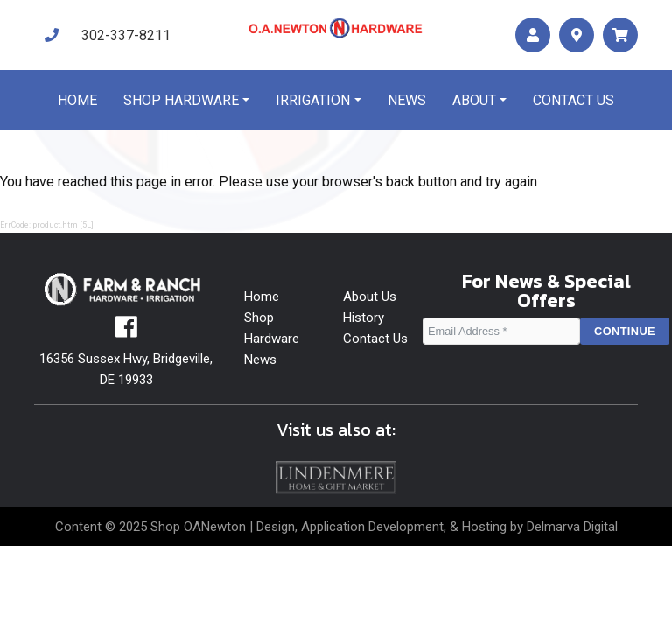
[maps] (577, 35)
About (474, 100)
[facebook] (126, 332)
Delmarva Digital (572, 527)
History (364, 318)
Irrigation (313, 100)
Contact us (574, 100)
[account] (533, 35)
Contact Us (375, 339)
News (407, 100)
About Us (370, 297)
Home (77, 100)
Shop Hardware (181, 100)
